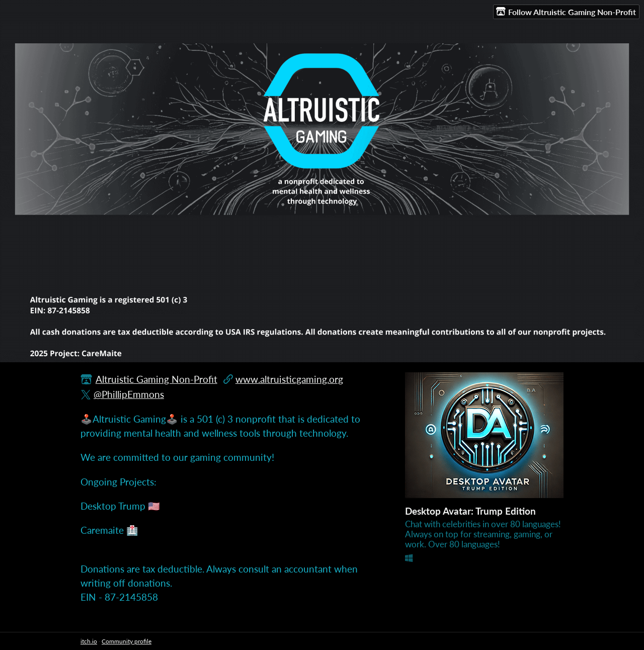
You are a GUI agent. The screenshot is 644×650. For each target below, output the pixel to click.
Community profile (127, 641)
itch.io (89, 641)
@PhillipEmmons (129, 394)
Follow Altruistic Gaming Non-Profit (566, 12)
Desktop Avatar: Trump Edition (470, 511)
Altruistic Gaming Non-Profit (156, 379)
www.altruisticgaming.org (289, 379)
